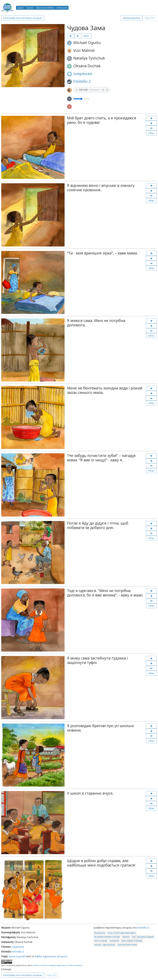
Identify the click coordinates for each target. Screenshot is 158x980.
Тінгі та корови (101, 941)
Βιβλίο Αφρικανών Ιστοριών (51, 956)
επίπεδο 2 (143, 928)
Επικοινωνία (62, 8)
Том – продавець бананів (143, 937)
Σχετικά (30, 8)
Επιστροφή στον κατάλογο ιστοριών (23, 18)
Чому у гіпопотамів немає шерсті (122, 933)
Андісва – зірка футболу (105, 945)
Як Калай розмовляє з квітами (107, 937)
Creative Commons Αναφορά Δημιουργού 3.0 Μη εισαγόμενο (57, 965)
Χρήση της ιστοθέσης (45, 8)
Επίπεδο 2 (82, 81)
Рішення (126, 937)
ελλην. (86, 36)
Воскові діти (100, 933)
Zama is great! (17, 956)
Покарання (114, 941)
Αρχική (20, 8)
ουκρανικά (83, 74)
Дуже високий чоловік (127, 945)
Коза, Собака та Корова (132, 941)
